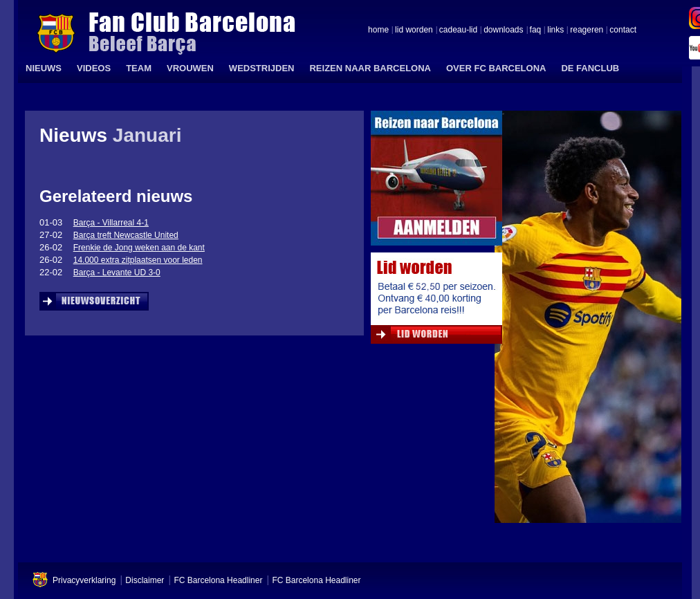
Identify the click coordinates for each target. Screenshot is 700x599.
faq (536, 30)
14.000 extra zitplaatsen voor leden (138, 260)
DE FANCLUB (590, 68)
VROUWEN (190, 68)
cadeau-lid (458, 30)
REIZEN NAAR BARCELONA (370, 68)
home (378, 30)
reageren (587, 30)
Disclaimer (145, 580)
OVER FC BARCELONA (496, 68)
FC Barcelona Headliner (218, 580)
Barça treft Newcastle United (126, 235)
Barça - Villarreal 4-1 (111, 223)
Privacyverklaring (84, 580)
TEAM (139, 68)
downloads (503, 30)
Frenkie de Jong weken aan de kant (139, 248)
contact (623, 30)
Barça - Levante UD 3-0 (117, 273)
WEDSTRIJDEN (262, 68)
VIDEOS (94, 68)
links (555, 30)
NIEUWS (44, 68)
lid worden (414, 30)
